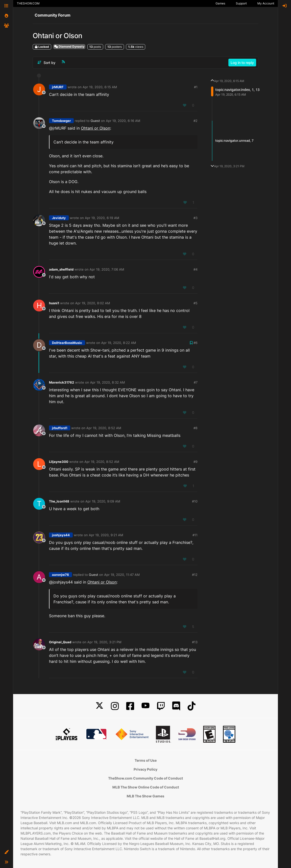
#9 (195, 462)
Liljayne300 (59, 462)
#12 (195, 575)
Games (220, 3)
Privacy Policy (145, 769)
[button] (6, 852)
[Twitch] (161, 706)
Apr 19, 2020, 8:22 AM (119, 343)
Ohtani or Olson (96, 128)
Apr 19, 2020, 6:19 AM (102, 218)
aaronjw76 (61, 575)
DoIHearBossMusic (67, 343)
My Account (266, 3)
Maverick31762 (61, 382)
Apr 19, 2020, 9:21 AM (106, 535)
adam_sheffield (61, 269)
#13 (195, 642)
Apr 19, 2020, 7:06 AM (107, 269)
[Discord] (176, 706)
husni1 (54, 303)
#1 (196, 87)
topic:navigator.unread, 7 (234, 140)
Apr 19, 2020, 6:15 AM (100, 87)
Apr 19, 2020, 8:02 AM (93, 303)
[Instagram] (115, 706)
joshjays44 (61, 535)
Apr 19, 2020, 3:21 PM (104, 642)
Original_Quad (60, 642)
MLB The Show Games (145, 796)
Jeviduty (59, 218)
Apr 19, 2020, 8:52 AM (104, 428)
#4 (195, 269)
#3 (195, 218)
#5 (195, 303)
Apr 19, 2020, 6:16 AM (123, 121)
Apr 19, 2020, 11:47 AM (122, 575)
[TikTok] (192, 706)
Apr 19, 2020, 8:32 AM (108, 382)
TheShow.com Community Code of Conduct (145, 778)
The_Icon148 (59, 501)
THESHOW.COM (28, 3)
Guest (95, 121)
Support (241, 3)
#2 (195, 121)
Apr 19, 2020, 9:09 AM (103, 501)
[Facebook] (130, 706)
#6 (195, 343)
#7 (196, 382)
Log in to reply (242, 63)
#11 (195, 535)
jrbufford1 (60, 428)
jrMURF (58, 87)
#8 (195, 428)
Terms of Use (146, 760)
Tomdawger (61, 121)
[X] (99, 706)
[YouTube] (145, 706)
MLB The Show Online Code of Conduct (146, 787)
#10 (195, 501)
